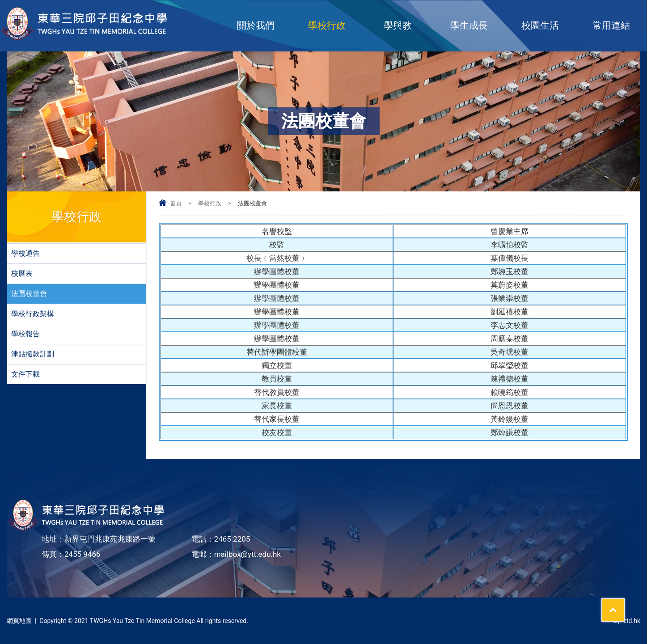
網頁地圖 (19, 621)
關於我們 (256, 25)
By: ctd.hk (627, 621)
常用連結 (611, 25)
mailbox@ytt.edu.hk (247, 554)
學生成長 (469, 25)
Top (624, 604)
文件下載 (25, 374)
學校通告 (25, 253)
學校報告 (25, 334)
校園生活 (540, 25)
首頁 (176, 203)
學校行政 (327, 25)
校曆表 (22, 273)
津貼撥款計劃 (33, 354)
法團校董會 (29, 294)
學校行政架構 (33, 314)
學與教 (398, 25)
